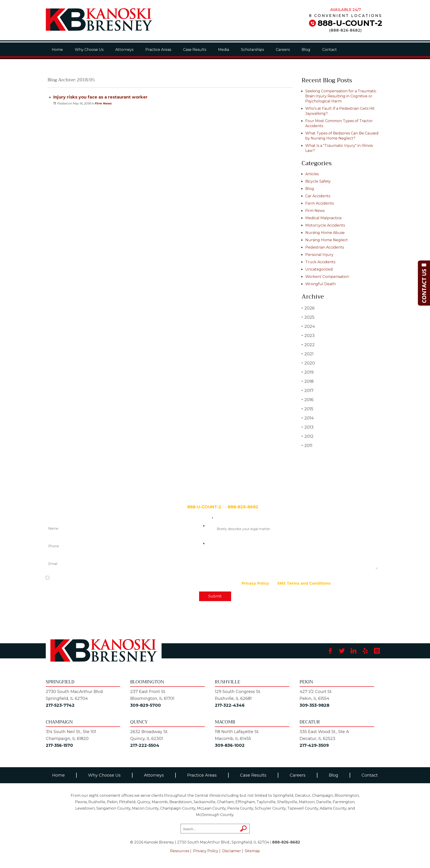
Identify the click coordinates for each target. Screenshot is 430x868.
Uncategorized (319, 269)
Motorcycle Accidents (325, 225)
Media (224, 50)
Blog (306, 50)
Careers (283, 50)
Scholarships (252, 50)
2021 (308, 354)
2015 (307, 409)
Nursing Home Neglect (327, 240)
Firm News (103, 103)
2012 (308, 436)
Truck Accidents (320, 262)
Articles (312, 174)
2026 (308, 308)
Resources (180, 851)
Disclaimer (232, 851)
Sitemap (252, 851)
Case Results (195, 50)
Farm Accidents (319, 203)
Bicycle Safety (318, 181)
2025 (308, 317)
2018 (308, 381)
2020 (308, 363)
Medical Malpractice (323, 218)
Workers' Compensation (327, 277)
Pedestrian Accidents (325, 247)
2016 (308, 400)
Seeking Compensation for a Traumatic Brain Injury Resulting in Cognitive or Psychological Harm (341, 96)
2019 (308, 372)
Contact (330, 50)
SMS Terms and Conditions (304, 583)
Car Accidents (318, 196)
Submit (215, 596)
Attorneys (124, 50)
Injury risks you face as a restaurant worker (100, 97)
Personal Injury (319, 255)
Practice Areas (158, 50)
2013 (308, 427)
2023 (308, 335)
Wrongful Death (320, 284)
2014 (308, 418)
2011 (307, 445)
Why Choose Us (89, 50)
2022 (308, 345)
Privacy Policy (255, 583)
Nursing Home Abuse (325, 233)
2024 (308, 326)
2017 (308, 390)
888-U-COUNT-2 (350, 23)
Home (57, 50)
